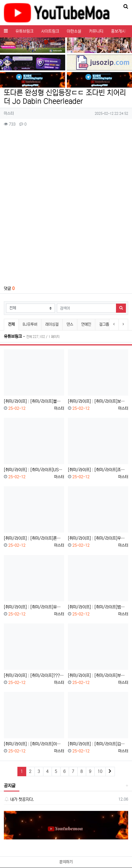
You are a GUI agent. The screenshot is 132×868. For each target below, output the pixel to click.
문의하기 (66, 862)
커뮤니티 (96, 31)
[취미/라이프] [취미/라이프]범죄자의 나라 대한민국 (98, 607)
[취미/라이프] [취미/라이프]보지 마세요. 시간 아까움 (98, 401)
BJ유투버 (30, 324)
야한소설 (74, 31)
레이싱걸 (52, 324)
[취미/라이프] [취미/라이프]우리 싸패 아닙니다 (98, 538)
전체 (11, 324)
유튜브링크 (24, 31)
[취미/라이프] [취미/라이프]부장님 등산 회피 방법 (98, 675)
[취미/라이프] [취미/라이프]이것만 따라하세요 (34, 744)
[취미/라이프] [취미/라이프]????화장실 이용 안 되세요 (34, 675)
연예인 (86, 324)
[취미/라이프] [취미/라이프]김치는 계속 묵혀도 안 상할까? (98, 744)
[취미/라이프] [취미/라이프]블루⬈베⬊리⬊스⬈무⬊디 (34, 401)
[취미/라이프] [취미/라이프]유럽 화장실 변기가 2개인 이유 (34, 607)
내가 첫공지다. (19, 799)
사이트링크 (50, 31)
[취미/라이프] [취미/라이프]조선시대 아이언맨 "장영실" (98, 470)
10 (100, 771)
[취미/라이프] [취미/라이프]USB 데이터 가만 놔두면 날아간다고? (34, 470)
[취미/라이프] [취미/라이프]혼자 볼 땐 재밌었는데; (34, 538)
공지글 (10, 786)
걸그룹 (104, 324)
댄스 (70, 324)
